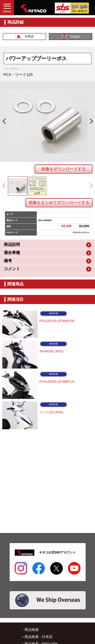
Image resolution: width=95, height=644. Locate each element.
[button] (4, 121)
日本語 (24, 37)
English (70, 37)
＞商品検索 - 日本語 (37, 637)
